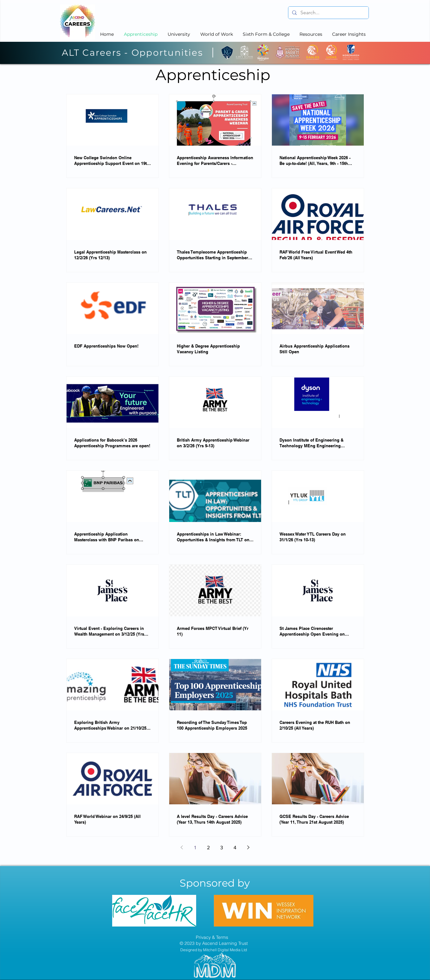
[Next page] (248, 847)
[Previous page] (182, 847)
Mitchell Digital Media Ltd (225, 950)
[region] (154, 911)
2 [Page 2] (208, 848)
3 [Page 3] (222, 848)
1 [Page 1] (195, 848)
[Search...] (328, 13)
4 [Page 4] (235, 848)
